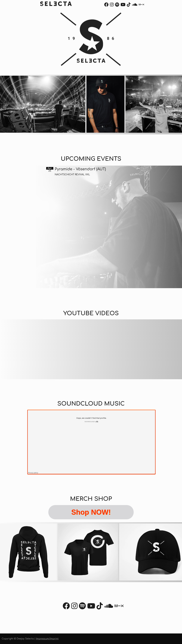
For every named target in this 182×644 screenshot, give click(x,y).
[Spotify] (117, 5)
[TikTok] (129, 5)
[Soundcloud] (135, 5)
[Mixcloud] (141, 5)
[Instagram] (112, 5)
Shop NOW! (91, 512)
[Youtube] (123, 5)
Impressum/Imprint (47, 639)
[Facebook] (106, 5)
